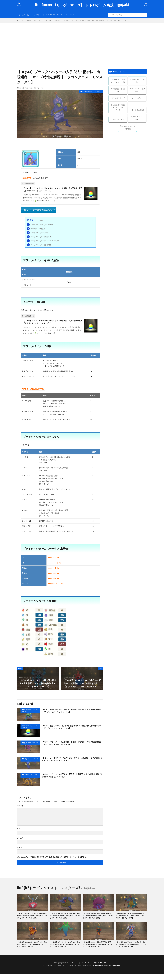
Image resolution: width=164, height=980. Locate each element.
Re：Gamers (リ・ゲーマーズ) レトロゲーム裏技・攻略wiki (82, 5)
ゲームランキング (118, 98)
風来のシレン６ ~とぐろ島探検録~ (128, 127)
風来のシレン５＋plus (137, 118)
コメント (21, 807)
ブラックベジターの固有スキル (40, 238)
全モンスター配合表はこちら (38, 211)
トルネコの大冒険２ (137, 110)
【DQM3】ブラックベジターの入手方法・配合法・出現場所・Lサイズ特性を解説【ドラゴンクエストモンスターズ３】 (91, 20)
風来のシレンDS (118, 119)
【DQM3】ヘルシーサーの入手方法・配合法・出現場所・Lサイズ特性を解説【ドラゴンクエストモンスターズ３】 (72, 713)
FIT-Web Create (97, 972)
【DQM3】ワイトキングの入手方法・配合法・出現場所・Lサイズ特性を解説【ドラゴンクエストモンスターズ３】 (131, 918)
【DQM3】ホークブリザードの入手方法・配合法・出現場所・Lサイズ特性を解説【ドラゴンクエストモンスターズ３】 (72, 761)
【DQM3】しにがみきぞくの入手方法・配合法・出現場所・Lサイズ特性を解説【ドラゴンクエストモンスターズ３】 (131, 950)
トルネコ (77, 15)
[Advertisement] (82, 45)
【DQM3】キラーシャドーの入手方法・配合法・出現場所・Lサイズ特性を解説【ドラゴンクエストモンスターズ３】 (65, 950)
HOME (21, 20)
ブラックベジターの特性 (38, 234)
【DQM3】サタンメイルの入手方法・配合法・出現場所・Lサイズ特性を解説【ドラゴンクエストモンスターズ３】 (72, 745)
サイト (19, 849)
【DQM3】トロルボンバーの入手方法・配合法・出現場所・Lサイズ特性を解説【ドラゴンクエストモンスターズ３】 (65, 918)
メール (20, 840)
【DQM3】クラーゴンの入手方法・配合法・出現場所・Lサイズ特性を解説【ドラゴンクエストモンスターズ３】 (72, 778)
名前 (19, 830)
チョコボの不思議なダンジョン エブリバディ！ (118, 107)
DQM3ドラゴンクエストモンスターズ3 (39, 20)
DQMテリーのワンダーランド (137, 81)
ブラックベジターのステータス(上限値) (43, 242)
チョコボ (48, 15)
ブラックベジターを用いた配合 (40, 225)
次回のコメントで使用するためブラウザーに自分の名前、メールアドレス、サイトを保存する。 (53, 859)
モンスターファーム (60, 15)
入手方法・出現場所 (36, 229)
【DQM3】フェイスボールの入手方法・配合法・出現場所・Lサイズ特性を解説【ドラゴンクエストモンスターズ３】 (33, 950)
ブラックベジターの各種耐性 (39, 246)
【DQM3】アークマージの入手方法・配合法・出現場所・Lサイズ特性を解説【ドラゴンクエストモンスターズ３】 (98, 918)
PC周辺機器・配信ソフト (118, 90)
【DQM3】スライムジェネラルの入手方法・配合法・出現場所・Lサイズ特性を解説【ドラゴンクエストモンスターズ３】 (33, 919)
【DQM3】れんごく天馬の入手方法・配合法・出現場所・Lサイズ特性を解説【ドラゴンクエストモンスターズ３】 (98, 950)
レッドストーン (38, 15)
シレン (70, 15)
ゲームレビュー (137, 98)
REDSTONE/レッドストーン (137, 90)
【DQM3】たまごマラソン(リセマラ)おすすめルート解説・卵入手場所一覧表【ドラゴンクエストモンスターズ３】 (52, 190)
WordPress (118, 972)
